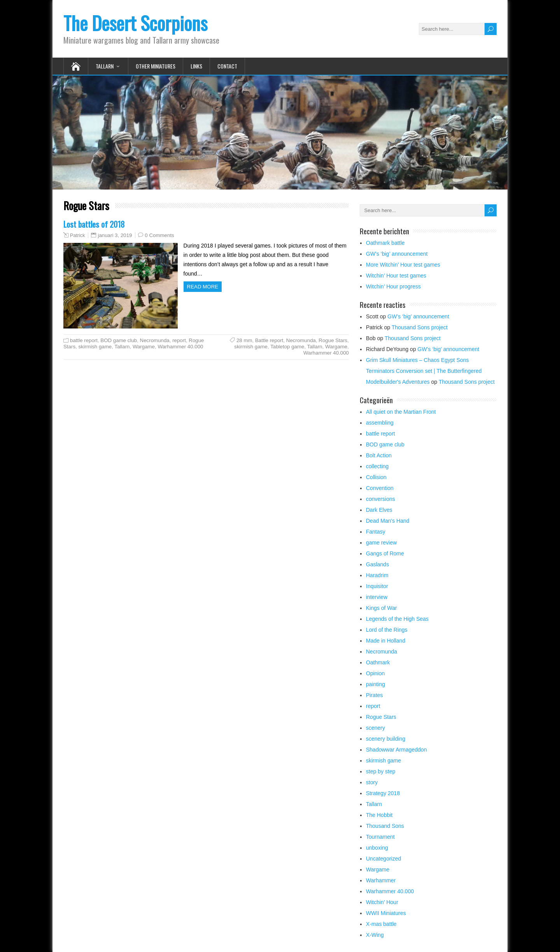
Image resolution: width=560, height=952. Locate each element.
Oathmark (378, 662)
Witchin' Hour (382, 902)
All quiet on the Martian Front (401, 412)
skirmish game (95, 347)
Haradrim (377, 575)
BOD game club (119, 340)
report (179, 340)
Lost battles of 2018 (94, 224)
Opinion (375, 673)
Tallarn (105, 66)
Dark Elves (379, 510)
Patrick (78, 235)
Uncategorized (383, 859)
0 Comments (159, 235)
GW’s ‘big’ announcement (397, 254)
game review (381, 543)
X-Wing (375, 935)
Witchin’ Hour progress (393, 286)
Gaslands (377, 564)
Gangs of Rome (385, 553)
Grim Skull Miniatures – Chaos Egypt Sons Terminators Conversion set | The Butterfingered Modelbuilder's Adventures (424, 371)
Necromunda (155, 340)
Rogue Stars (333, 340)
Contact (227, 66)
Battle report (269, 340)
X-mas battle (381, 924)
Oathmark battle (385, 243)
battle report (84, 340)
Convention (380, 488)
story (372, 782)
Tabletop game (287, 347)
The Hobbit (379, 815)
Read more (203, 287)
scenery (375, 728)
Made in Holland (386, 641)
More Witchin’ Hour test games (403, 265)
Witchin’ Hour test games (396, 276)
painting (375, 684)
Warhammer (381, 880)
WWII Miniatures (386, 913)
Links (196, 66)
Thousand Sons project (420, 327)
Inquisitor (377, 586)
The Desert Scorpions (135, 23)
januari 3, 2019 (115, 235)
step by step (381, 771)
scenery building (386, 739)
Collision (376, 477)
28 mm (244, 340)
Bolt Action (379, 455)
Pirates (374, 695)
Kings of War (381, 608)
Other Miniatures (156, 66)
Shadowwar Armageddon (396, 750)
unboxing (377, 848)
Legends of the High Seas (397, 619)
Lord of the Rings (387, 630)
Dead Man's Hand (388, 521)
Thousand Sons (385, 826)
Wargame (144, 347)
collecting (377, 466)
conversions (381, 499)
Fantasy (376, 532)
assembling (380, 423)
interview (377, 597)
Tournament (380, 837)
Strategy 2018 (383, 793)
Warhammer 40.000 (180, 347)
